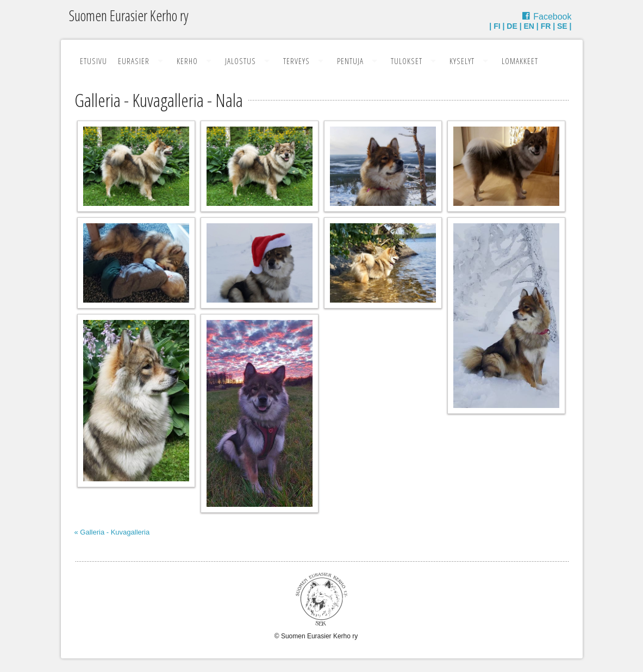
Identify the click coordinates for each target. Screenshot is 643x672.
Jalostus (241, 61)
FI (497, 26)
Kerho (187, 61)
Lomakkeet (520, 61)
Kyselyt (462, 61)
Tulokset (407, 61)
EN (529, 26)
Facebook (552, 17)
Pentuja (350, 61)
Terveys (296, 61)
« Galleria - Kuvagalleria (112, 532)
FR (546, 26)
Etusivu (93, 61)
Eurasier (134, 61)
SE (562, 26)
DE (512, 26)
